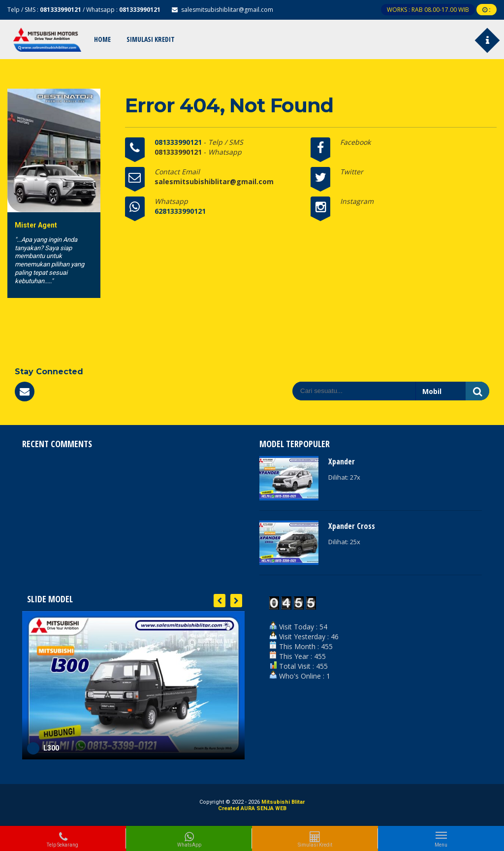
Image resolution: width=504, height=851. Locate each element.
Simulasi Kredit (151, 39)
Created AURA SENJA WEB (252, 808)
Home (102, 39)
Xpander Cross (352, 526)
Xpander (342, 461)
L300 (51, 748)
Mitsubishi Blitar (283, 802)
